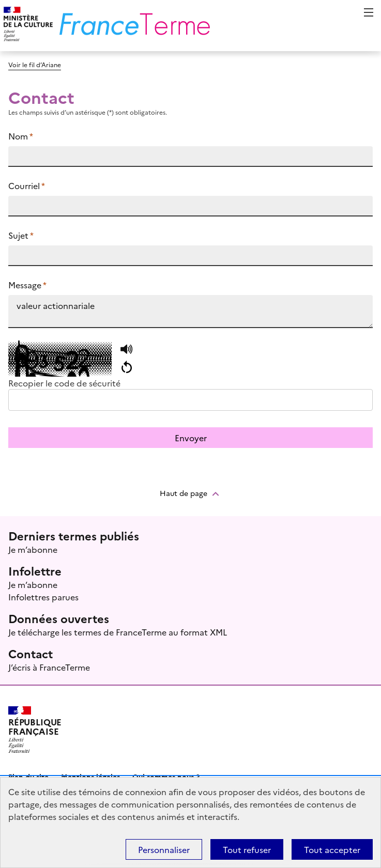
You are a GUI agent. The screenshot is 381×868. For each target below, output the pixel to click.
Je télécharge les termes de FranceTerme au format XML (118, 632)
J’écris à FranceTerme (49, 667)
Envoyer (191, 438)
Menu (369, 12)
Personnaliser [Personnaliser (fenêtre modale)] (164, 849)
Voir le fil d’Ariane (35, 64)
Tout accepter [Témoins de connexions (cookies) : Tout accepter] (332, 849)
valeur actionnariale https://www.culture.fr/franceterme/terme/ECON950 (190, 312)
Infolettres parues (43, 597)
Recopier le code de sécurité (64, 383)
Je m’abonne (33, 549)
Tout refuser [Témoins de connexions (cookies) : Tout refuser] (247, 849)
